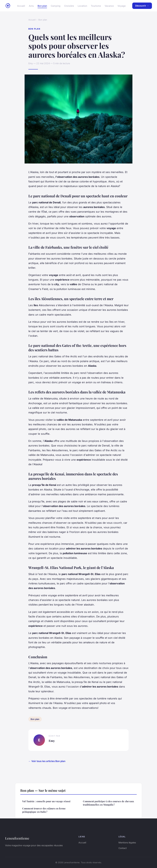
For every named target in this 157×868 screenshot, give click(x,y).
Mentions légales (127, 842)
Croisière (69, 6)
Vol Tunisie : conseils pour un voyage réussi (46, 801)
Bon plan (42, 6)
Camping (56, 6)
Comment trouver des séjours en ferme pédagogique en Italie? (44, 810)
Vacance (109, 6)
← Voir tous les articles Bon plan (47, 761)
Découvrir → (142, 6)
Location (82, 6)
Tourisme (96, 6)
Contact (123, 848)
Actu (31, 6)
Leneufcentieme (17, 838)
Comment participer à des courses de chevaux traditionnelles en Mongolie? (108, 803)
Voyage (122, 6)
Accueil (21, 6)
